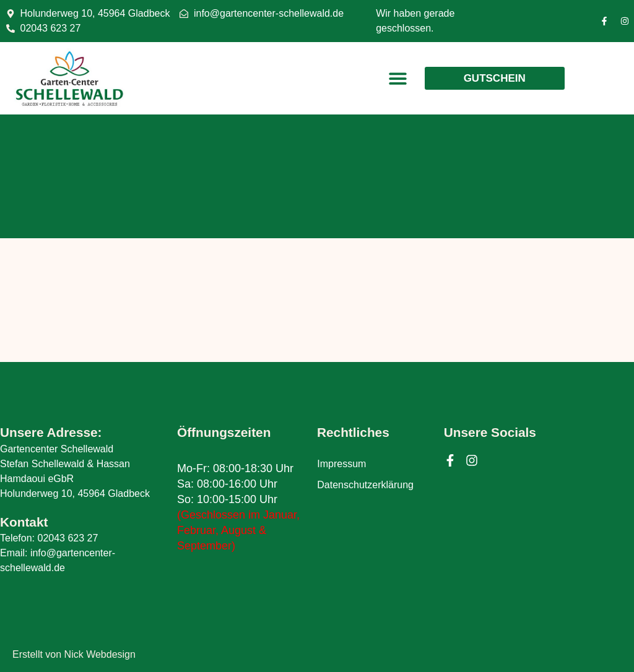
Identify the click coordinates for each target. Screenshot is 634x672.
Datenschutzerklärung (365, 485)
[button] (398, 78)
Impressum (341, 464)
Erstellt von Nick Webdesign (74, 654)
